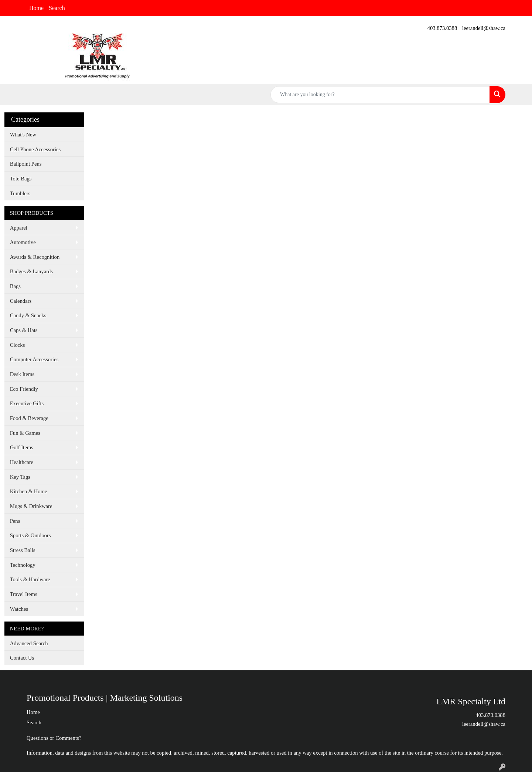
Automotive (23, 242)
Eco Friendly (24, 389)
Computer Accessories (34, 359)
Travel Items (24, 594)
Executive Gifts (27, 403)
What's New (23, 135)
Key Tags (20, 477)
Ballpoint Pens (26, 164)
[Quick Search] (380, 95)
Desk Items (22, 374)
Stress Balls (23, 550)
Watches (19, 609)
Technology (23, 565)
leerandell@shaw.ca (484, 28)
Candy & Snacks (28, 315)
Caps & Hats (24, 330)
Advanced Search (29, 643)
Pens (15, 521)
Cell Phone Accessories (35, 149)
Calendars (21, 301)
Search (57, 8)
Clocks (18, 345)
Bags (15, 286)
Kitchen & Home (29, 491)
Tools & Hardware (30, 579)
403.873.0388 (442, 28)
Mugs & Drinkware (31, 506)
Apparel (19, 228)
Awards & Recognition (35, 257)
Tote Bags (21, 179)
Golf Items (22, 447)
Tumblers (20, 193)
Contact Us (22, 658)
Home (36, 8)
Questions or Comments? (54, 738)
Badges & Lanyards (31, 271)
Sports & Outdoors (30, 535)
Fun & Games (25, 433)
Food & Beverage (29, 418)
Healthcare (22, 462)
